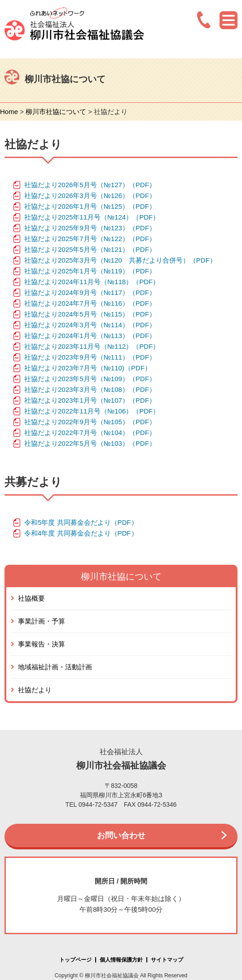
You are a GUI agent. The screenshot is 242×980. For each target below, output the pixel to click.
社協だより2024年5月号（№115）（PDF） (90, 314)
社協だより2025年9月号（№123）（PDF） (90, 228)
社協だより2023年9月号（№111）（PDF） (90, 357)
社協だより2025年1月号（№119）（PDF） (90, 271)
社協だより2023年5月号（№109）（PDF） (90, 379)
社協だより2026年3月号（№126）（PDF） (90, 196)
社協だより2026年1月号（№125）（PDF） (90, 206)
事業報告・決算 (42, 644)
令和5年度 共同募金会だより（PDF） (81, 522)
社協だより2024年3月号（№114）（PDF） (90, 325)
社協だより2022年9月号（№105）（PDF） (90, 422)
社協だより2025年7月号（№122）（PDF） (90, 239)
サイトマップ (167, 960)
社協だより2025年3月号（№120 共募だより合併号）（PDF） (120, 260)
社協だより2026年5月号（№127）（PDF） (90, 185)
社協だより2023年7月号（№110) (74, 368)
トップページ (75, 960)
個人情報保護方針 (121, 960)
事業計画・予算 (42, 621)
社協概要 (31, 598)
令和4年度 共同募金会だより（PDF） (81, 533)
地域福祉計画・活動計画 (55, 667)
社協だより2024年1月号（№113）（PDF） (90, 336)
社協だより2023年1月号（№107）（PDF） (90, 400)
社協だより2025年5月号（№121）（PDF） (90, 249)
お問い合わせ (121, 835)
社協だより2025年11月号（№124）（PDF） (92, 217)
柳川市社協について (56, 112)
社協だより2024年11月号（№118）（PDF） (92, 282)
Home (9, 112)
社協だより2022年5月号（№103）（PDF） (90, 443)
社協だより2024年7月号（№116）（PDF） (90, 303)
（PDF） (138, 368)
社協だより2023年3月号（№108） (77, 389)
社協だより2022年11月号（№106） (78, 411)
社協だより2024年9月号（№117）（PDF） (90, 292)
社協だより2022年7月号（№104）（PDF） (90, 433)
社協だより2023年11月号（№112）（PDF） (92, 346)
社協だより (35, 690)
